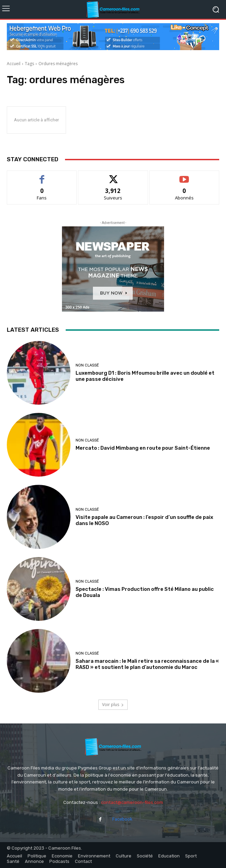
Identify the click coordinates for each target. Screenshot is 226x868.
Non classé (87, 365)
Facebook (122, 819)
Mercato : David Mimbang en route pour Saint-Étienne (143, 448)
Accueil (14, 64)
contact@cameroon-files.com (132, 802)
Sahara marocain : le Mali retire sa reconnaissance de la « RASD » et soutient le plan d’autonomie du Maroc (147, 664)
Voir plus (113, 705)
